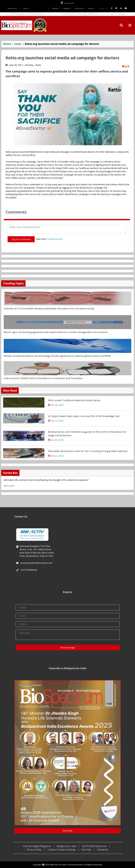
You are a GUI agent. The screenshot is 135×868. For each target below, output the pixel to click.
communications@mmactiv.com (36, 563)
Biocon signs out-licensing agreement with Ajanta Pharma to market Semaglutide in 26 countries (56, 332)
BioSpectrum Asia (66, 846)
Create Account (55, 239)
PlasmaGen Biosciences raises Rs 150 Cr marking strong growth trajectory (88, 451)
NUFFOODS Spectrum (94, 846)
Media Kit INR (79, 8)
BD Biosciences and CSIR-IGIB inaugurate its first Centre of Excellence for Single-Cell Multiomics (87, 434)
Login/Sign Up (102, 8)
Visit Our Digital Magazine (37, 846)
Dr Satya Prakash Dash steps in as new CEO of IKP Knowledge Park (84, 416)
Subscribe (91, 8)
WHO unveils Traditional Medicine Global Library (74, 400)
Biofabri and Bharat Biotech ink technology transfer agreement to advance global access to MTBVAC (58, 356)
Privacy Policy (34, 850)
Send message (68, 648)
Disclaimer (103, 850)
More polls (9, 486)
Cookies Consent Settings (62, 850)
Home (7, 44)
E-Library (25, 8)
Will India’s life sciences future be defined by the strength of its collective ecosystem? (46, 480)
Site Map (86, 850)
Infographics (67, 8)
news (18, 44)
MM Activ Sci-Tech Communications (67, 865)
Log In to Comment (21, 239)
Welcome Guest (13, 8)
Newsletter (55, 8)
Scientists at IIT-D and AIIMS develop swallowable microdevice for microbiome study (49, 308)
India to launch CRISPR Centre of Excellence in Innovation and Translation (43, 378)
